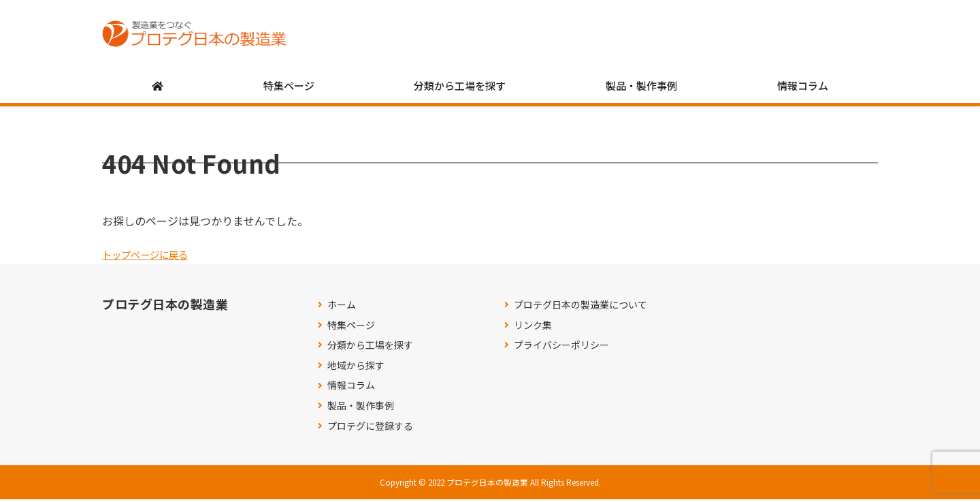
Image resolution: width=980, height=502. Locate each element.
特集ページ (289, 88)
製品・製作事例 (641, 88)
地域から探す (356, 368)
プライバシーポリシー (561, 348)
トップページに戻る (151, 257)
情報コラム (803, 88)
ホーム (342, 308)
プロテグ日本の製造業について (581, 308)
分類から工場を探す (460, 88)
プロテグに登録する (370, 429)
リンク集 (533, 328)
